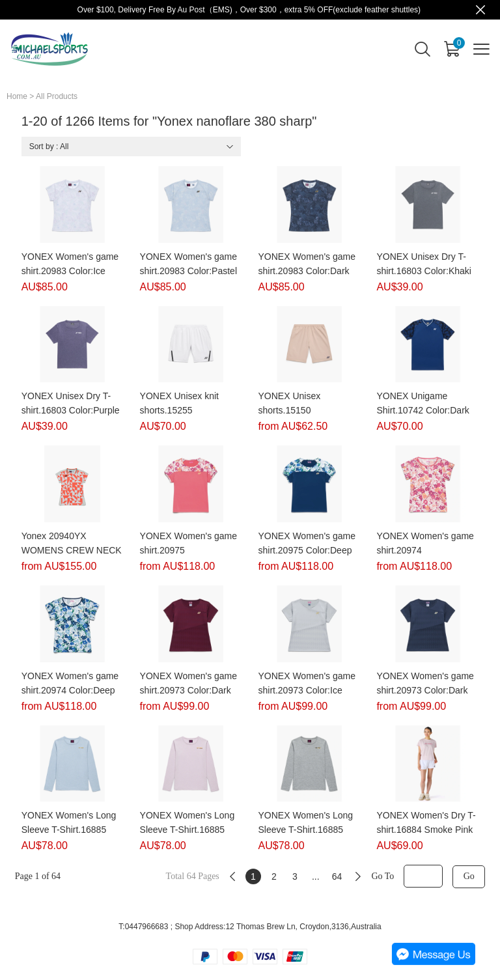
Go (469, 876)
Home (17, 96)
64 (337, 876)
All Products (57, 96)
